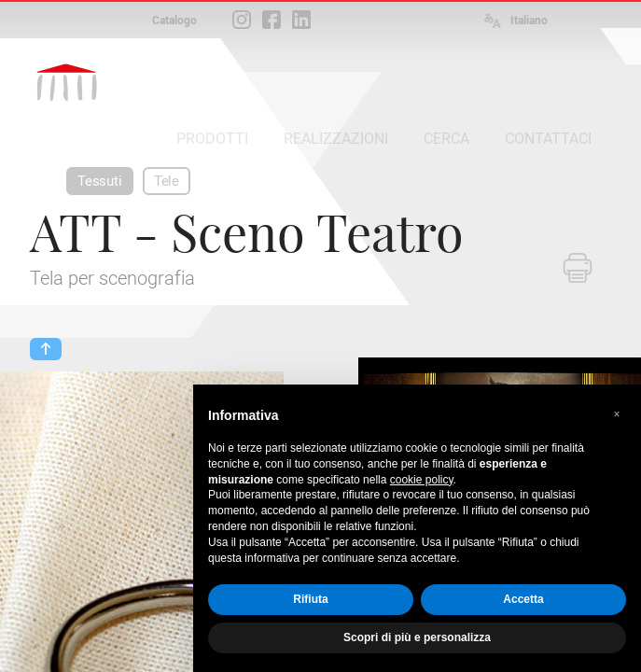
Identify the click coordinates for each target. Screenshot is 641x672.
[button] (617, 414)
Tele (167, 181)
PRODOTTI (212, 139)
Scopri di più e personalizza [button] (417, 637)
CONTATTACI (548, 139)
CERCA (446, 139)
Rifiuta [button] (310, 599)
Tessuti (100, 181)
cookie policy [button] (422, 480)
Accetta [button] (523, 599)
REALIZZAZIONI (336, 139)
